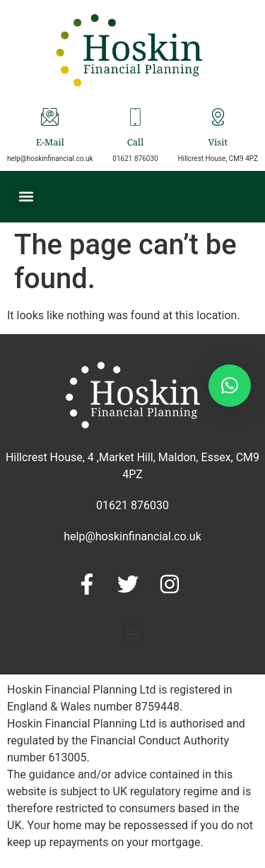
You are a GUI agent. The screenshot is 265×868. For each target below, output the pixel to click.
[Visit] (218, 117)
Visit (218, 144)
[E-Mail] (50, 117)
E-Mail (50, 144)
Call (135, 144)
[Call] (135, 117)
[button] (26, 197)
